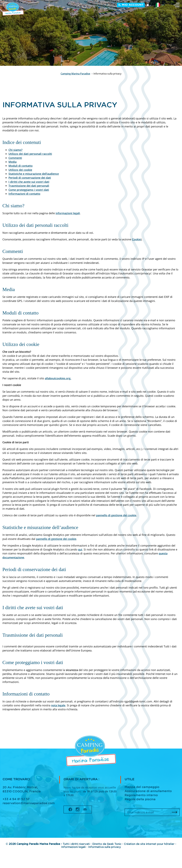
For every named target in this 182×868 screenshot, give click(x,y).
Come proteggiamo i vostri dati (29, 190)
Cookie (136, 239)
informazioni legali (68, 213)
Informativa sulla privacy (105, 847)
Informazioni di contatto (24, 194)
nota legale (58, 705)
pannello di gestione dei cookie (116, 515)
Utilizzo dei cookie (20, 170)
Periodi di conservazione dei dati (30, 178)
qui (80, 549)
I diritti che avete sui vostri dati (29, 182)
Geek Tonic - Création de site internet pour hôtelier (141, 844)
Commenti (15, 158)
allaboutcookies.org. (58, 378)
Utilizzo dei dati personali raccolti (30, 154)
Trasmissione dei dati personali (29, 186)
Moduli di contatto (21, 166)
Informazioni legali (74, 847)
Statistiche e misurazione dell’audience (34, 174)
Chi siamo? (15, 150)
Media (13, 162)
